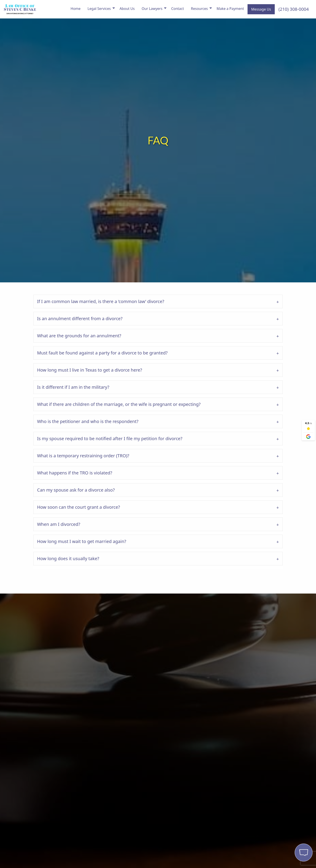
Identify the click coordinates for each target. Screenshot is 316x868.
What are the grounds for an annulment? (79, 336)
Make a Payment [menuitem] (230, 9)
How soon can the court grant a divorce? (79, 507)
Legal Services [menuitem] (99, 9)
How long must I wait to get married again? (82, 541)
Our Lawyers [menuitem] (152, 9)
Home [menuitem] (76, 9)
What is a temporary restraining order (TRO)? (83, 456)
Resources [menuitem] (199, 9)
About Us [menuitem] (127, 9)
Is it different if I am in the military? (73, 387)
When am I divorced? (59, 524)
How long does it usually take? (68, 558)
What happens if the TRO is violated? (75, 473)
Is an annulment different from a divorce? (80, 319)
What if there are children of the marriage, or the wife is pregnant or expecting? (119, 404)
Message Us (261, 9)
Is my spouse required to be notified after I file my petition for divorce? (110, 439)
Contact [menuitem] (178, 9)
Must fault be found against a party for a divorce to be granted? (102, 353)
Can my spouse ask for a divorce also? (76, 490)
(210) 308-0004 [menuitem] (294, 9)
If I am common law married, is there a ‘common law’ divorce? (101, 301)
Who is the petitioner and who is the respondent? (88, 421)
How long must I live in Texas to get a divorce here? (90, 370)
